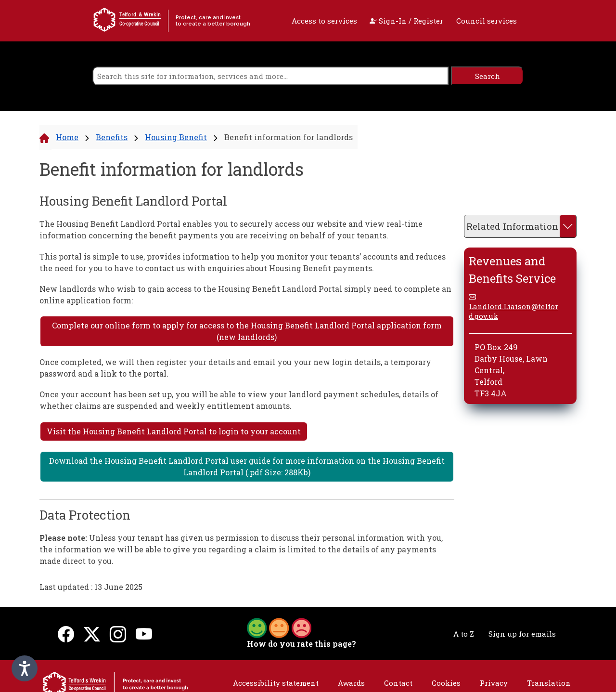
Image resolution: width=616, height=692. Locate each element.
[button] (279, 627)
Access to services (324, 21)
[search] (270, 76)
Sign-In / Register (406, 21)
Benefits (112, 137)
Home (67, 137)
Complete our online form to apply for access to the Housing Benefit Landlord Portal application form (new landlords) (247, 331)
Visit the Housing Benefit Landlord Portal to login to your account (174, 431)
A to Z (464, 634)
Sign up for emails (522, 634)
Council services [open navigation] (487, 21)
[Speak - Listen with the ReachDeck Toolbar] (25, 668)
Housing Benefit (176, 137)
